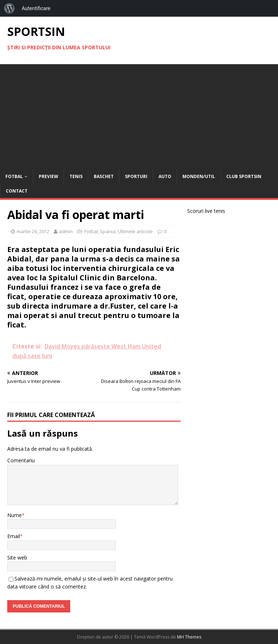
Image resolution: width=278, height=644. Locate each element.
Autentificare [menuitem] (36, 8)
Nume (14, 515)
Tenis (76, 176)
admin (66, 231)
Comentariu (21, 460)
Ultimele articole (135, 231)
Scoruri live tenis (206, 211)
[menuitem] (9, 8)
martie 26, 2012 (33, 231)
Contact (17, 191)
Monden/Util (199, 176)
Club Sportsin (244, 176)
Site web (17, 558)
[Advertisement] (139, 115)
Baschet (104, 176)
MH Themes (189, 637)
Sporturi (136, 176)
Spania (108, 231)
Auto (165, 176)
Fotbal (14, 176)
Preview (49, 176)
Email (14, 536)
